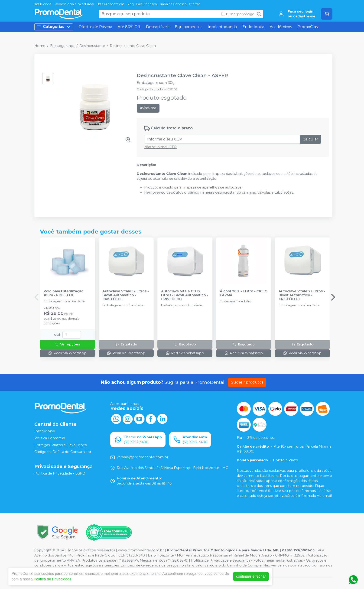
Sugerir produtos (247, 382)
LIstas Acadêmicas (110, 4)
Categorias (54, 27)
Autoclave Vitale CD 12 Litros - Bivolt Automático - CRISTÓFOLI (185, 295)
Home (40, 46)
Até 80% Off (129, 27)
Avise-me (148, 108)
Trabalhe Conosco (173, 4)
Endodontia (253, 27)
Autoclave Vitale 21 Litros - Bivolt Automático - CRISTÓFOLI (302, 295)
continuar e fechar (251, 576)
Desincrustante (92, 46)
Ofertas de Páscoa (95, 27)
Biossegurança (62, 46)
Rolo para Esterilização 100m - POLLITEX (64, 293)
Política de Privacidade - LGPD (60, 473)
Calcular (310, 139)
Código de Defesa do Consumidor (63, 452)
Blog (130, 4)
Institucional (43, 4)
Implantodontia (222, 27)
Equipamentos (188, 27)
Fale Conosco (147, 4)
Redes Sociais (65, 4)
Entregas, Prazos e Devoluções (60, 445)
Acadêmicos (281, 27)
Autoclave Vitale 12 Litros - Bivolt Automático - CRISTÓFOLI (126, 295)
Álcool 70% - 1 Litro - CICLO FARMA (244, 293)
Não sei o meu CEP (160, 147)
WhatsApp (86, 4)
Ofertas (195, 4)
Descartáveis (158, 27)
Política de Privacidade (53, 579)
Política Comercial (50, 438)
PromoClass (308, 27)
